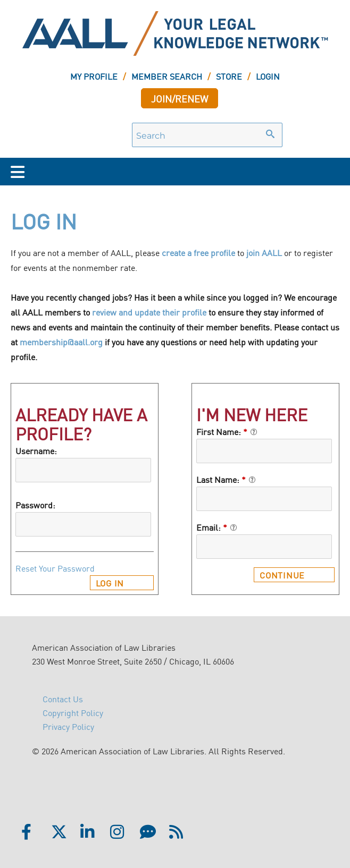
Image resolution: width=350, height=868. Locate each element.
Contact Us (63, 699)
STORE (229, 76)
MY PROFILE (94, 76)
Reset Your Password (55, 568)
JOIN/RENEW (180, 98)
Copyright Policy (73, 712)
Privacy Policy (68, 726)
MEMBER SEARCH (167, 76)
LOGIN (268, 76)
